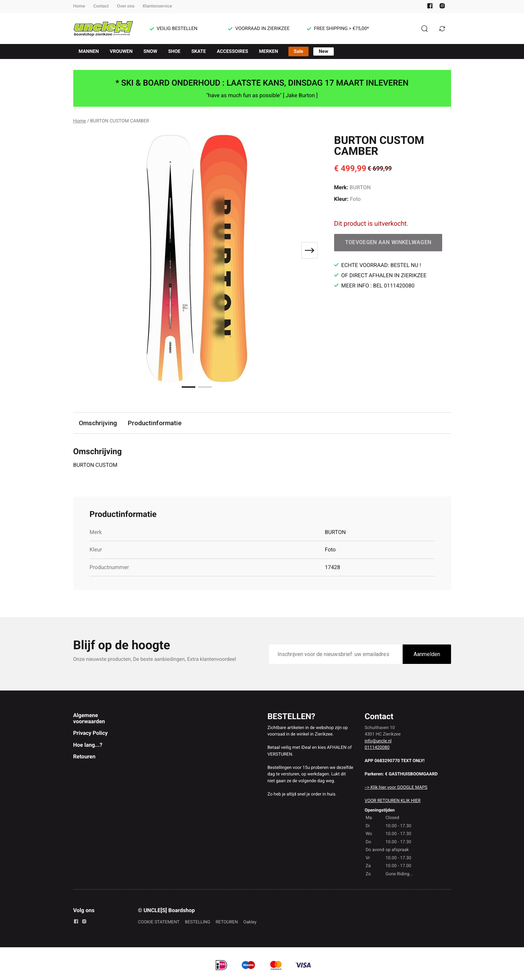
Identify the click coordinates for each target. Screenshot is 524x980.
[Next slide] (310, 250)
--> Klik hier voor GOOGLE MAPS (396, 788)
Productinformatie (155, 423)
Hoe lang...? (88, 745)
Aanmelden (427, 654)
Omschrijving (98, 423)
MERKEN (269, 51)
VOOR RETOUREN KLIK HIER (393, 801)
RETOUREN (227, 922)
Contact (101, 6)
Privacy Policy (91, 733)
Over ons (126, 6)
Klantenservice (157, 6)
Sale (298, 51)
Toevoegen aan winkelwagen (388, 242)
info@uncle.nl (378, 741)
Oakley (250, 922)
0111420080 (377, 748)
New (324, 51)
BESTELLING (198, 922)
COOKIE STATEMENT (159, 922)
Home (79, 6)
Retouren (84, 756)
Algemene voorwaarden (89, 718)
